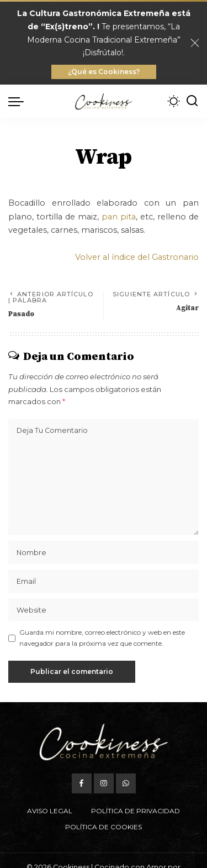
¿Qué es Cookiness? (104, 72)
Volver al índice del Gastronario (137, 257)
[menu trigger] (19, 101)
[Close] (195, 43)
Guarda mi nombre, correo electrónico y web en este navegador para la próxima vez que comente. (102, 638)
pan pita (119, 217)
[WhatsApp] (126, 783)
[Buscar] (192, 101)
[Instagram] (104, 783)
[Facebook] (82, 783)
